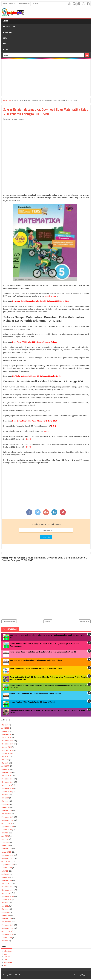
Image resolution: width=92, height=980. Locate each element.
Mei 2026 (5, 725)
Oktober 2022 (7, 861)
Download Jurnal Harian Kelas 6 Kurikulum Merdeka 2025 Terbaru (36, 660)
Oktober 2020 (7, 931)
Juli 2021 (5, 903)
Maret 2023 (6, 846)
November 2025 (7, 744)
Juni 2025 (5, 760)
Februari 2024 (7, 811)
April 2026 (5, 728)
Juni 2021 (5, 906)
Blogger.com (85, 975)
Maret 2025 (6, 769)
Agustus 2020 (7, 938)
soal (5, 966)
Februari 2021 (7, 919)
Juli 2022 (5, 871)
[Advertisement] (46, 77)
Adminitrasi (8, 32)
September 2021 (8, 896)
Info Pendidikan (9, 27)
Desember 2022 (7, 855)
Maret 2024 (6, 807)
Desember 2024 (7, 779)
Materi (6, 50)
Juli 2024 (5, 795)
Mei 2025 (5, 763)
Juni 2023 (5, 836)
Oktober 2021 (7, 893)
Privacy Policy (24, 4)
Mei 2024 (5, 801)
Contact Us (13, 4)
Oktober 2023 (7, 823)
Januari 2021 (6, 922)
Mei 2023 (5, 839)
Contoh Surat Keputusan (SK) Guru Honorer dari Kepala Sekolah (35, 694)
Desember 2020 (7, 925)
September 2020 (8, 934)
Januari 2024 (6, 814)
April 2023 (5, 842)
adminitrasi (8, 951)
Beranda (48, 621)
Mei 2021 (5, 909)
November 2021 (7, 890)
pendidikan (8, 963)
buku (22, 119)
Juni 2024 (5, 798)
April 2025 (5, 766)
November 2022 (7, 858)
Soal (5, 38)
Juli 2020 (5, 941)
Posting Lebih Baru (9, 621)
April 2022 (5, 874)
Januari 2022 (6, 884)
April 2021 (5, 912)
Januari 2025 (6, 776)
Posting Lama (85, 621)
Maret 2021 (6, 915)
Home (6, 21)
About (5, 4)
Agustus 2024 (7, 792)
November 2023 (7, 820)
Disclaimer (35, 4)
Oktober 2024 (7, 785)
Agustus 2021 (7, 899)
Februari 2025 (7, 773)
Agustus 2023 (7, 830)
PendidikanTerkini (18, 975)
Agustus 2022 (7, 868)
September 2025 (8, 750)
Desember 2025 (7, 741)
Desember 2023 (7, 817)
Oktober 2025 (7, 747)
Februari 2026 (7, 734)
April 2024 (5, 804)
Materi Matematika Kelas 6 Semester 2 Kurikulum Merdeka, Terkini (36, 669)
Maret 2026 (6, 731)
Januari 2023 (6, 852)
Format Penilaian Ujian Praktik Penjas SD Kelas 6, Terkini (32, 702)
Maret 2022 (6, 877)
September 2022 (8, 865)
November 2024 (7, 782)
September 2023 (8, 827)
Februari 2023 (7, 849)
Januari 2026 (6, 738)
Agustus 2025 (7, 753)
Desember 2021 (7, 887)
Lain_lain (7, 957)
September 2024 (8, 788)
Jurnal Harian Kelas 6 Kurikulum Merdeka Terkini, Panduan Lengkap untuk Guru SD (43, 652)
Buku (5, 44)
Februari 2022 (7, 881)
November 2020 (7, 928)
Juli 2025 (5, 757)
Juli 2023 (5, 833)
